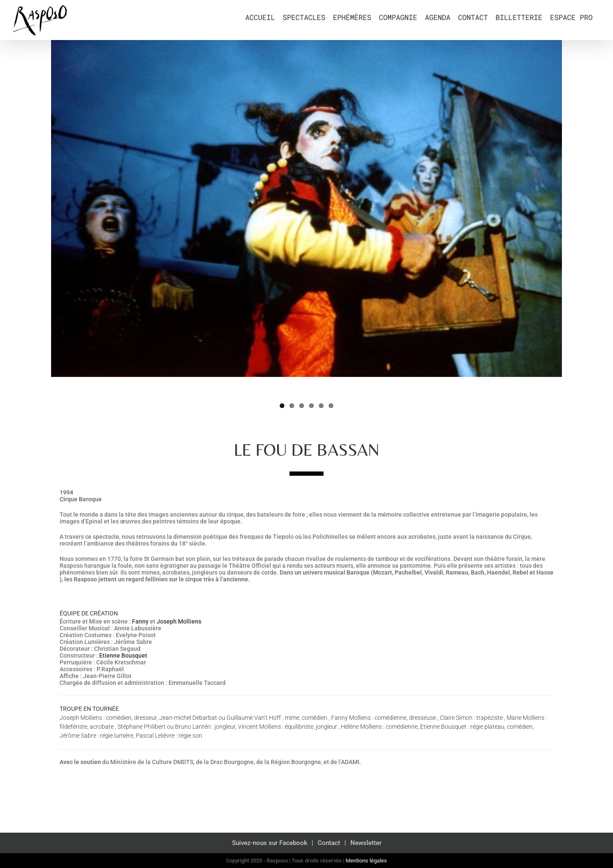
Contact (329, 843)
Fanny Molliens (351, 718)
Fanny (140, 621)
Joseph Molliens (179, 621)
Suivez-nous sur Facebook (270, 843)
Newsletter (366, 843)
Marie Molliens (526, 718)
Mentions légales (366, 861)
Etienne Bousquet (123, 655)
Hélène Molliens (361, 727)
